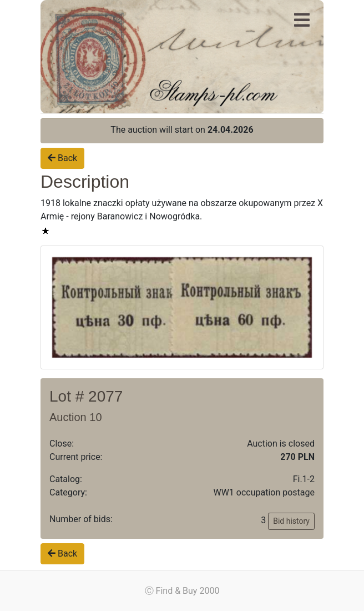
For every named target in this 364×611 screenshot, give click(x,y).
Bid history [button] (291, 521)
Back (62, 158)
